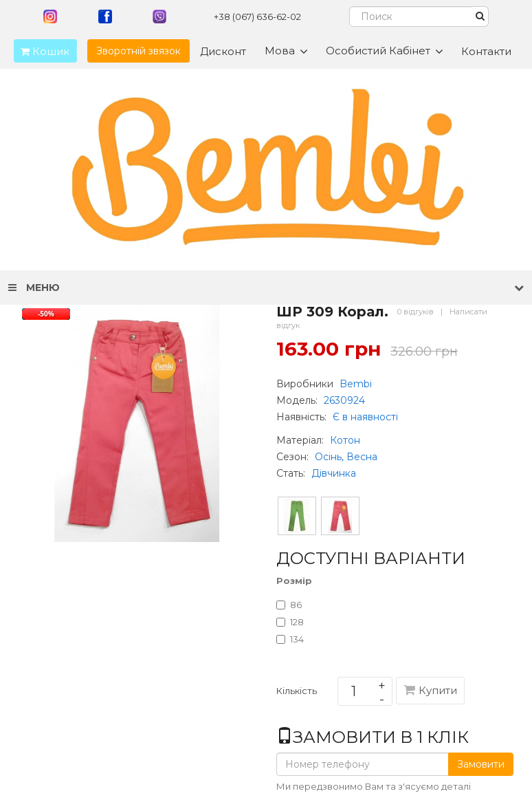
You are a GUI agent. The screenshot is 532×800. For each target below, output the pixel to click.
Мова (286, 51)
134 (290, 639)
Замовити (481, 764)
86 (289, 605)
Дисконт (223, 51)
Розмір (294, 581)
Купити (430, 690)
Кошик (42, 51)
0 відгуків (415, 312)
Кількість (297, 693)
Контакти (486, 51)
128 (290, 622)
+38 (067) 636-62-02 (257, 17)
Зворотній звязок (138, 51)
